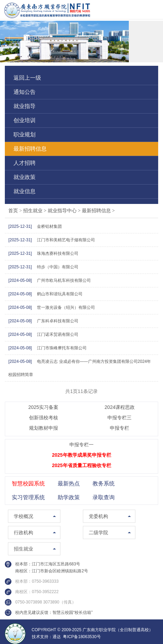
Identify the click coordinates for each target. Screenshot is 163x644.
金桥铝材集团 (49, 226)
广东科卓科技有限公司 (58, 321)
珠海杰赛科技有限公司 (58, 253)
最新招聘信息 (30, 149)
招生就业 (35, 211)
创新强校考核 (44, 418)
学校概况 (23, 516)
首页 (13, 211)
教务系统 (104, 484)
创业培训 (25, 120)
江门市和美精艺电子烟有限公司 (66, 240)
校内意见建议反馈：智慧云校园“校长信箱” (54, 612)
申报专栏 (119, 428)
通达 (57, 637)
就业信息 (25, 191)
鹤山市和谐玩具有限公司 (60, 294)
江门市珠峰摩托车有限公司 (62, 348)
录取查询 (104, 497)
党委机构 (98, 516)
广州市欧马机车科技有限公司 (64, 280)
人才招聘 (25, 163)
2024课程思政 (120, 407)
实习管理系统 (28, 497)
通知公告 (25, 92)
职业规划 (25, 135)
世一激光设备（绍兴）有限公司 (66, 307)
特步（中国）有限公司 (58, 267)
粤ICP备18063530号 (82, 637)
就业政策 (25, 177)
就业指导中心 (65, 211)
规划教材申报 (44, 428)
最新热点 (69, 484)
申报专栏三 (119, 418)
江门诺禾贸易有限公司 (58, 334)
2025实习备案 (43, 407)
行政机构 (23, 533)
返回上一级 (27, 78)
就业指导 (25, 106)
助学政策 (69, 497)
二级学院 (98, 533)
